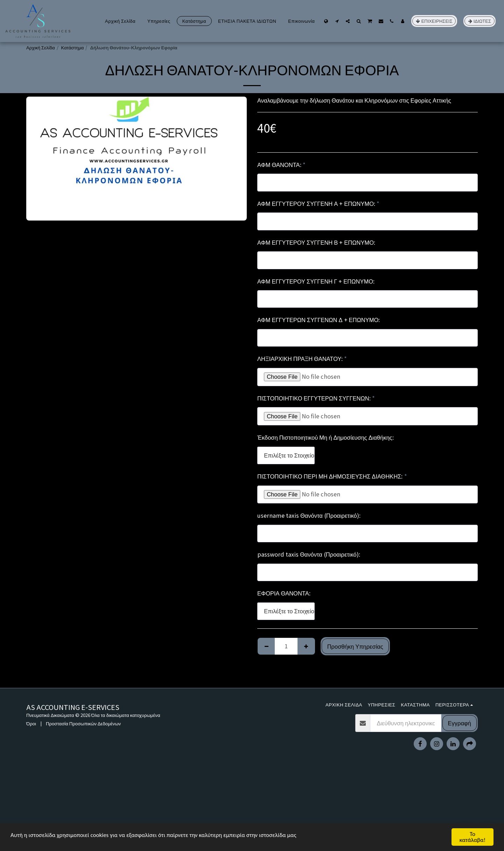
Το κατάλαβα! (473, 837)
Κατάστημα (73, 47)
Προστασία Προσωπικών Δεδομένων (83, 723)
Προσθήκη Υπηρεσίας (355, 646)
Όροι (31, 723)
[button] (337, 21)
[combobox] (286, 455)
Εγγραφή (460, 723)
